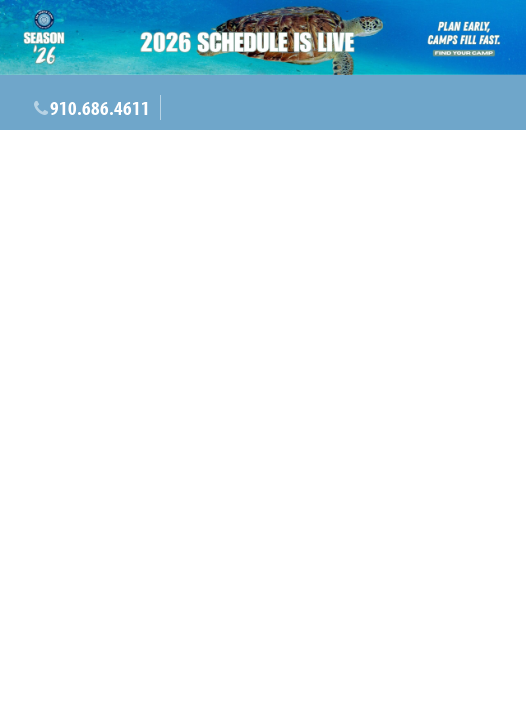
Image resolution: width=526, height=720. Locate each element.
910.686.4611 (100, 107)
